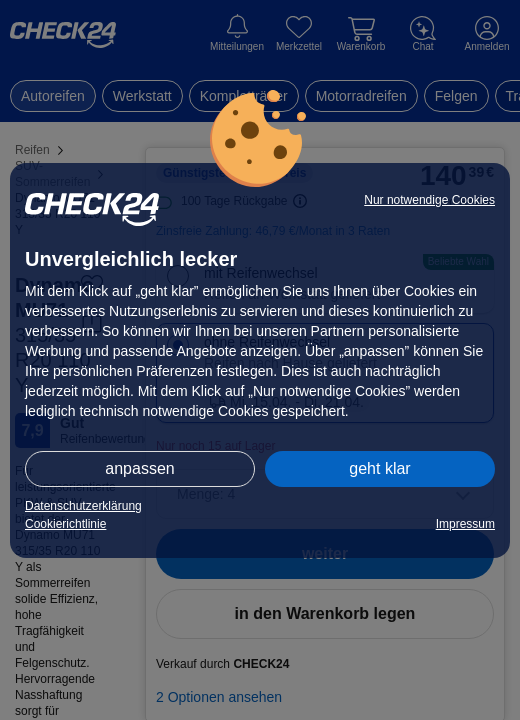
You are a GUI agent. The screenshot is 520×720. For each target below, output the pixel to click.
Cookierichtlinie (65, 524)
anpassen (139, 468)
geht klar (379, 468)
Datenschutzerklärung (83, 506)
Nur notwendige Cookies (429, 200)
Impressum (465, 524)
